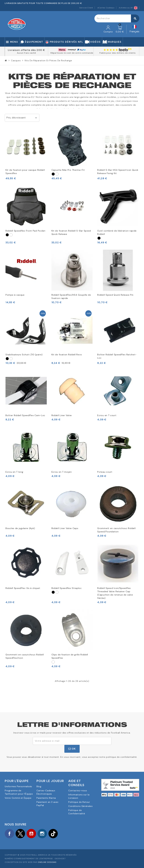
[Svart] (53, 174)
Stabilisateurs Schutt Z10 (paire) (24, 355)
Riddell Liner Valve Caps (65, 528)
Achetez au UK (128, 8)
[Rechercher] (117, 18)
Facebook (9, 834)
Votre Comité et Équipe (18, 798)
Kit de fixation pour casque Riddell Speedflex (25, 172)
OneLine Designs (47, 862)
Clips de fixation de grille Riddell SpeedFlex (70, 656)
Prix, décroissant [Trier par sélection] (16, 118)
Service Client (86, 8)
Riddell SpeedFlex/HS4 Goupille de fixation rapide (71, 296)
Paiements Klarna (46, 798)
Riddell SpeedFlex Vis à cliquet (23, 588)
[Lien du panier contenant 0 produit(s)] (120, 29)
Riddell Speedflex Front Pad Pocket (25, 231)
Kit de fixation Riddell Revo (67, 355)
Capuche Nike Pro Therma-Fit (68, 170)
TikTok (54, 834)
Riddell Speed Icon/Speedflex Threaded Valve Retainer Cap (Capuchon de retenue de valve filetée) (115, 593)
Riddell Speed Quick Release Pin (115, 295)
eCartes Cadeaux (106, 8)
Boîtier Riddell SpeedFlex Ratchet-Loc (117, 356)
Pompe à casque (15, 295)
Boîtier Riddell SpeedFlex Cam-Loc (25, 415)
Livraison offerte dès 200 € (26, 50)
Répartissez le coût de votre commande (72, 53)
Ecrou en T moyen (62, 472)
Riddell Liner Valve (62, 415)
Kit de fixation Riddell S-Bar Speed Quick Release (71, 232)
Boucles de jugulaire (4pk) (20, 528)
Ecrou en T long (14, 472)
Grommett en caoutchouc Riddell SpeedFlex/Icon (25, 656)
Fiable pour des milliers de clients (118, 53)
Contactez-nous (78, 791)
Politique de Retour (79, 802)
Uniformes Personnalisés (18, 786)
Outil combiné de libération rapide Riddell (117, 232)
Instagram (42, 834)
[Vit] (57, 174)
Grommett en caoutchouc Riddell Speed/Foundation (116, 530)
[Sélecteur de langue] (134, 29)
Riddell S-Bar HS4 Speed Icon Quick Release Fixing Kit (118, 172)
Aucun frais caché (26, 53)
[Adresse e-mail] (72, 741)
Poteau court (105, 472)
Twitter (20, 834)
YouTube (31, 834)
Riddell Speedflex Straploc (67, 588)
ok (72, 749)
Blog (39, 786)
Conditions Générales (80, 806)
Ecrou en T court (107, 415)
